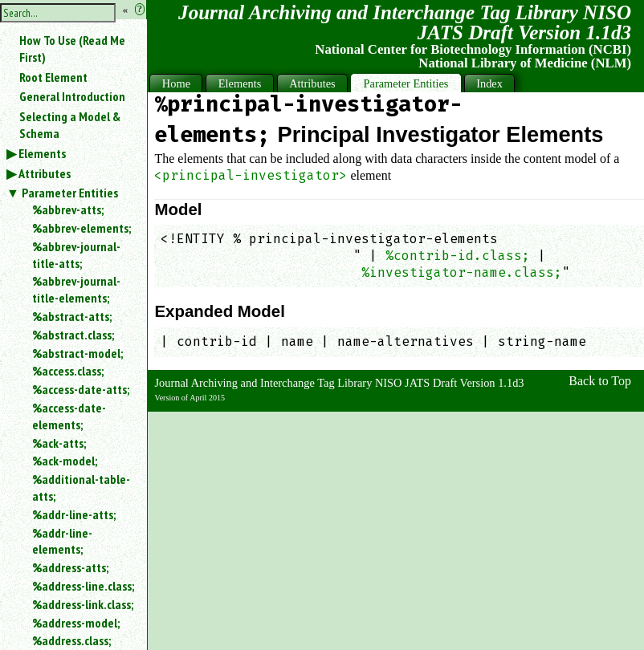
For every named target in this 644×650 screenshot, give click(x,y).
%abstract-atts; (72, 316)
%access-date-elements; (69, 416)
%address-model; (76, 623)
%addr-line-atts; (74, 514)
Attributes (45, 173)
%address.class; (71, 640)
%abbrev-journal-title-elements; (76, 289)
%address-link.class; (83, 604)
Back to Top (600, 381)
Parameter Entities (70, 193)
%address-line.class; (83, 586)
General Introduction (72, 96)
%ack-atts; (59, 443)
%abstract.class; (73, 335)
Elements (42, 153)
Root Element (53, 77)
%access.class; (68, 371)
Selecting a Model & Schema (70, 125)
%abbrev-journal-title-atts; (76, 255)
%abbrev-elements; (82, 228)
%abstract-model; (77, 353)
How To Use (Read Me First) (72, 49)
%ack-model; (65, 461)
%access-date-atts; (81, 389)
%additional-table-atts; (81, 487)
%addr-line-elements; (62, 541)
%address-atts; (70, 567)
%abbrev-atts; (68, 209)
